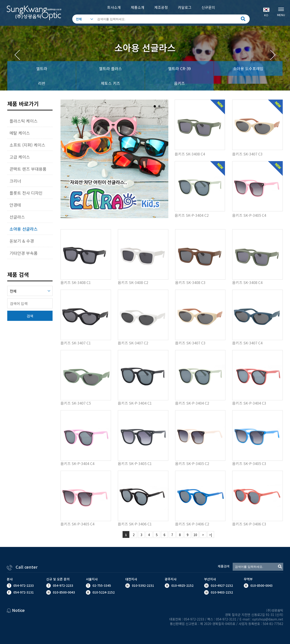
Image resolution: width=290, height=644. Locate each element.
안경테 (15, 205)
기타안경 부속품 (24, 253)
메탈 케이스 (20, 133)
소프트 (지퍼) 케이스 (27, 145)
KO (266, 12)
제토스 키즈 (110, 83)
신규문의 (208, 7)
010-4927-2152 (221, 585)
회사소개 (114, 7)
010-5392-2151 (143, 585)
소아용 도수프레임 (248, 68)
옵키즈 (179, 83)
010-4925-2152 (182, 585)
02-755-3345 (102, 585)
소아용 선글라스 (24, 229)
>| (211, 535)
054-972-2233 (24, 585)
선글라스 (17, 217)
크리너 (15, 181)
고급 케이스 (20, 157)
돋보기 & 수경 (22, 241)
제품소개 (138, 7)
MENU (281, 12)
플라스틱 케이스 (24, 121)
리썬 (42, 83)
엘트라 (42, 68)
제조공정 (161, 7)
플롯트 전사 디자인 (26, 193)
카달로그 (185, 7)
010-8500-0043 (261, 585)
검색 (30, 316)
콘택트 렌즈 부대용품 (28, 169)
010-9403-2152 (221, 592)
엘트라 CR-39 (179, 68)
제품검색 (224, 566)
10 (195, 535)
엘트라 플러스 (110, 68)
